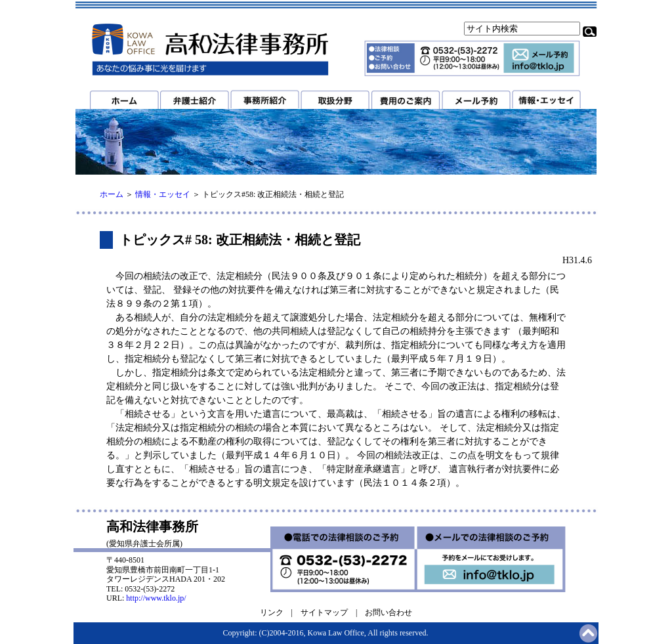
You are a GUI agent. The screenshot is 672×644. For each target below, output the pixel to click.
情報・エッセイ (163, 194)
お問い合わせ (388, 612)
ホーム (112, 194)
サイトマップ (324, 612)
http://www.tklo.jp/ (156, 598)
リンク (272, 612)
